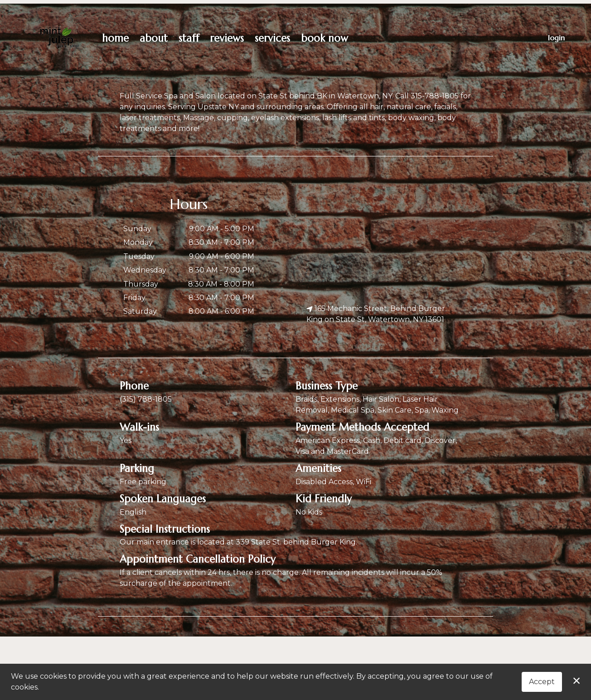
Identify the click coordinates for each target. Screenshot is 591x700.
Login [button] (556, 38)
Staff (189, 38)
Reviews (227, 38)
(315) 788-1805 (146, 399)
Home (115, 38)
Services (272, 38)
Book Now (325, 38)
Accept (542, 682)
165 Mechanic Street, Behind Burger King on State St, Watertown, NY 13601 (376, 314)
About (154, 38)
